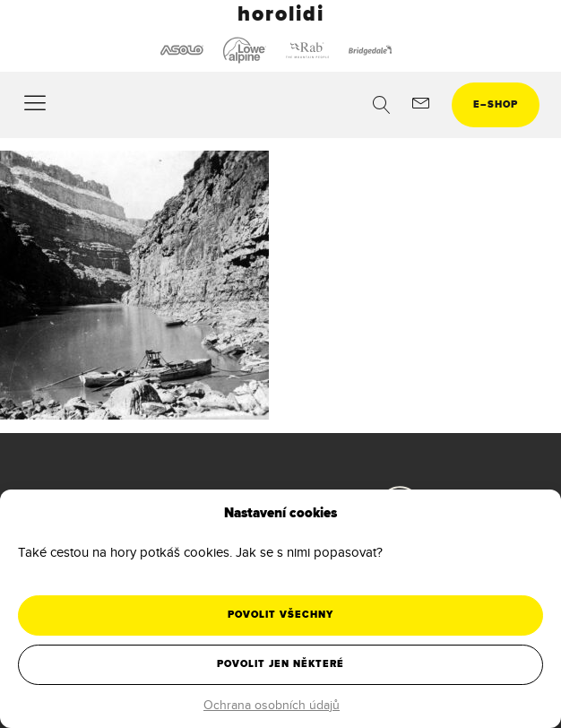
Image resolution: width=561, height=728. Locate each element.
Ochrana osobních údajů (272, 705)
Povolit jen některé (280, 664)
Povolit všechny (280, 615)
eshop (496, 104)
